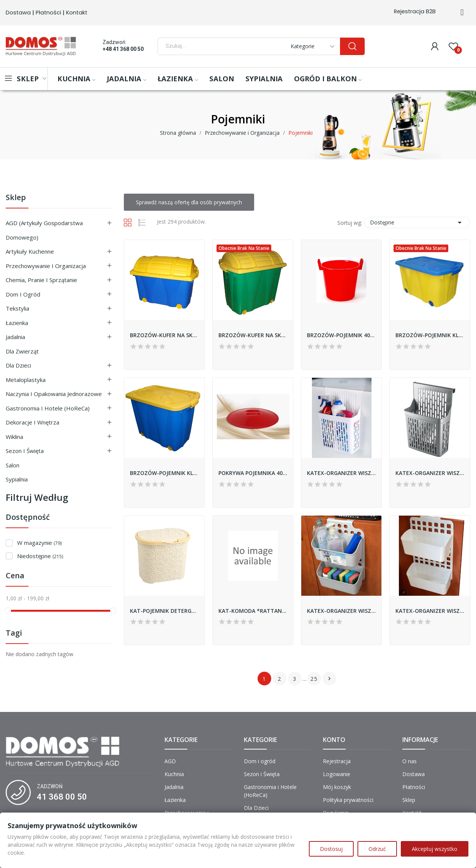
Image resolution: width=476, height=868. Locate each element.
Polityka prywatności (348, 800)
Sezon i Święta (25, 451)
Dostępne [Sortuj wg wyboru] (417, 223)
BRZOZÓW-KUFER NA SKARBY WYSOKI (253, 335)
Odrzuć (377, 849)
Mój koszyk (337, 787)
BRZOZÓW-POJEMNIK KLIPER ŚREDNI (430, 335)
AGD (170, 761)
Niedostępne (40, 556)
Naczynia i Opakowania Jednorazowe (54, 394)
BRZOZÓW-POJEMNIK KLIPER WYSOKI (164, 473)
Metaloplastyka (26, 380)
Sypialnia (17, 479)
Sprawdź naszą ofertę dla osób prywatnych (189, 202)
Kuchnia (174, 774)
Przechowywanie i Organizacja (46, 266)
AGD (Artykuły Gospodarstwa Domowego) (44, 230)
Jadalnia (15, 337)
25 (314, 679)
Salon (13, 465)
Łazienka (17, 323)
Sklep (16, 198)
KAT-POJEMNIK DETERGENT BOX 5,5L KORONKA (164, 611)
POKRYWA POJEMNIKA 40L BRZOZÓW (253, 473)
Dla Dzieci (18, 365)
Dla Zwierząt (22, 351)
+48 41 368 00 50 (123, 49)
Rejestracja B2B (415, 11)
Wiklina (14, 437)
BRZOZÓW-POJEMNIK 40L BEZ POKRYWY (341, 335)
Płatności (48, 13)
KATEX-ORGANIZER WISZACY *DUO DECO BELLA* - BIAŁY (430, 611)
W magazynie (39, 543)
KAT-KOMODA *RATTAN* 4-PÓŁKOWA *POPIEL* (253, 611)
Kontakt (77, 13)
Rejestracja (337, 761)
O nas (410, 761)
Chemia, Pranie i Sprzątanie (41, 280)
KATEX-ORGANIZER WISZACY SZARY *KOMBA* (430, 473)
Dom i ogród (23, 294)
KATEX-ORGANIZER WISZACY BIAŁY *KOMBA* (341, 473)
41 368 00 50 (62, 797)
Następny (329, 679)
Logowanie (337, 774)
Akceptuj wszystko (435, 849)
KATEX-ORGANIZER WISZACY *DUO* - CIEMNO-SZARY (341, 611)
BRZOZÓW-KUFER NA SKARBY (164, 335)
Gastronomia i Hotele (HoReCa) (48, 408)
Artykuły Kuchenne (30, 251)
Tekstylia (17, 308)
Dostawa (18, 13)
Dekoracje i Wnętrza (32, 422)
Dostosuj (331, 849)
